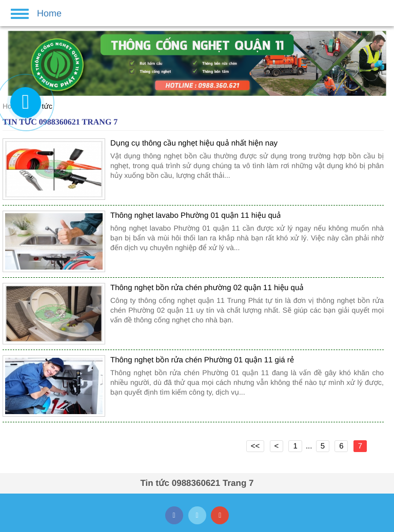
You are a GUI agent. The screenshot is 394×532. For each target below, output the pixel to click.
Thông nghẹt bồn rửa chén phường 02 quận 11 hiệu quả (207, 288)
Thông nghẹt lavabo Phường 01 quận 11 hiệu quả (196, 216)
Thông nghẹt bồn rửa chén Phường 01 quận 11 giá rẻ (202, 360)
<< (255, 446)
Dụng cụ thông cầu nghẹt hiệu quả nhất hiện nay (194, 143)
